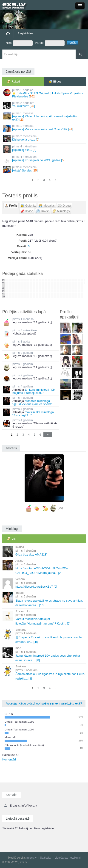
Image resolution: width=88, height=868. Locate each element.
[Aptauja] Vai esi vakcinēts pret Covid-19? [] (44, 128)
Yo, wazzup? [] (44, 105)
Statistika (46, 858)
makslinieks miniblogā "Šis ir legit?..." (33, 414)
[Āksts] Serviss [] (44, 169)
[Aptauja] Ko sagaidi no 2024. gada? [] (44, 159)
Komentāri (9, 759)
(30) (60, 508)
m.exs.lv (31, 858)
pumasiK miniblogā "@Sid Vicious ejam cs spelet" (32, 402)
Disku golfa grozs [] (44, 138)
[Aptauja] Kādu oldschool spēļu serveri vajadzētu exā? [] (44, 116)
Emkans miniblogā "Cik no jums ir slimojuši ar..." (34, 391)
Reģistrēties (25, 33)
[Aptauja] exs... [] (44, 149)
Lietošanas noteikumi (68, 858)
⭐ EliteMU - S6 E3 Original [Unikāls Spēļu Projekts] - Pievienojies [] (44, 93)
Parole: (50, 43)
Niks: (19, 43)
